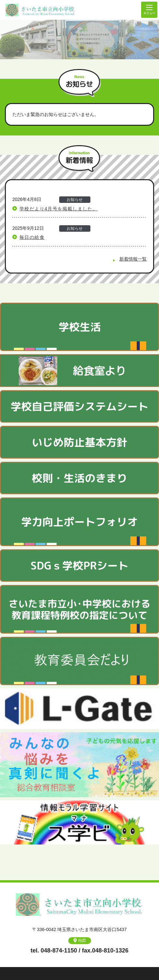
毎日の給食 (32, 237)
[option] (79, 40)
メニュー (149, 10)
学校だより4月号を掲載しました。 (59, 209)
